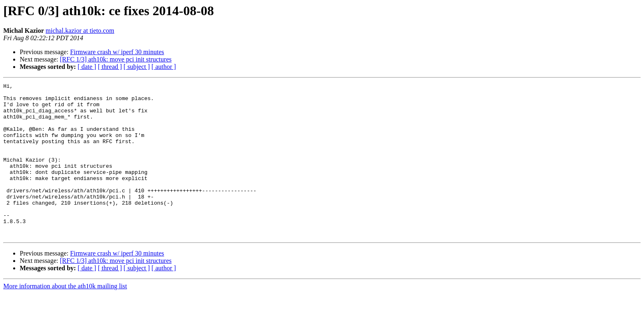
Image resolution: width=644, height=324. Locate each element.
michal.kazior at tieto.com (80, 31)
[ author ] (164, 67)
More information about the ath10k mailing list (65, 317)
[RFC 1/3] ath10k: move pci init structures (116, 59)
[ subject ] (137, 67)
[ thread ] (110, 67)
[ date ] (87, 67)
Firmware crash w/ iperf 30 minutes (117, 52)
